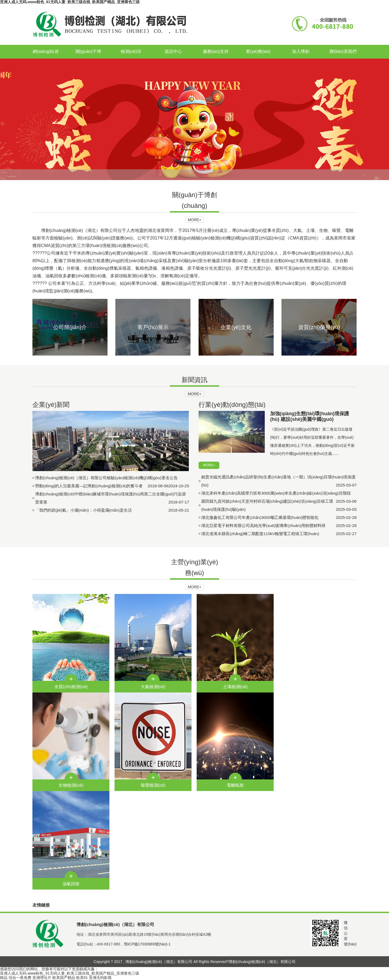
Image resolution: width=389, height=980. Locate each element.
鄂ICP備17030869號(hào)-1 (147, 944)
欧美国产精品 (64, 978)
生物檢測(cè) (71, 785)
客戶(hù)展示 (153, 327)
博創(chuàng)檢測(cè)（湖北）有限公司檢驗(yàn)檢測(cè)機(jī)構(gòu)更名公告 (106, 478)
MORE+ (194, 220)
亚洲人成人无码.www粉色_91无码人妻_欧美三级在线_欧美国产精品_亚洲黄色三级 (70, 973)
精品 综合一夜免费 (16, 978)
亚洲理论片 (42, 978)
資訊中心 (173, 51)
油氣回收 (71, 884)
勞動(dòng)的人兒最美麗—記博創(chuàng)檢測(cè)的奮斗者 (89, 486)
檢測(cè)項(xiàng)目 (131, 58)
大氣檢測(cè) (153, 687)
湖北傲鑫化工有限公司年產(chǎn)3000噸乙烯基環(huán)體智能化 (260, 517)
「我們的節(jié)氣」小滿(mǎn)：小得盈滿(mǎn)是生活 (83, 510)
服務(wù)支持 (216, 51)
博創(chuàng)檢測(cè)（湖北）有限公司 (262, 962)
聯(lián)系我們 (343, 51)
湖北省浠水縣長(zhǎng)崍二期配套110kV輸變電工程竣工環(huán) (260, 534)
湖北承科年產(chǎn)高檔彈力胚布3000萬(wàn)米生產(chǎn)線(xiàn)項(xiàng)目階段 (276, 493)
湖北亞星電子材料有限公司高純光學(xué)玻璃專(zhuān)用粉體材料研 (263, 526)
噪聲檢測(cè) (153, 785)
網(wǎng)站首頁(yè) (46, 58)
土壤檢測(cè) (235, 687)
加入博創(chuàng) (301, 58)
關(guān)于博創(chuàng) (88, 58)
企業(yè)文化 (236, 327)
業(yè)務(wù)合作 (258, 58)
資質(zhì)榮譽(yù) (319, 327)
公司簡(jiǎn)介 (70, 327)
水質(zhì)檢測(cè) (71, 687)
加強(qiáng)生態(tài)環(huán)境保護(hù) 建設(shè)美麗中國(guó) (310, 416)
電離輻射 (235, 785)
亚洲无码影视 (100, 978)
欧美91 (82, 978)
